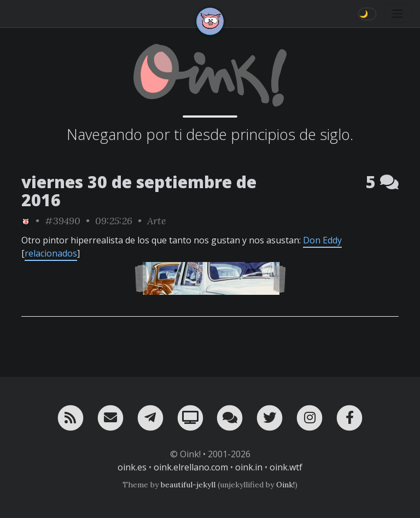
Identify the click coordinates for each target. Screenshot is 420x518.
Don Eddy (322, 240)
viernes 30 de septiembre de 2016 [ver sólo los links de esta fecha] (139, 191)
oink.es (132, 467)
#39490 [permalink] (63, 221)
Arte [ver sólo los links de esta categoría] (157, 221)
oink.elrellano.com (191, 467)
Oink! (285, 485)
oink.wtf (286, 467)
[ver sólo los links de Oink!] (26, 221)
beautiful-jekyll (188, 485)
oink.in (249, 467)
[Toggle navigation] (398, 14)
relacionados (51, 253)
